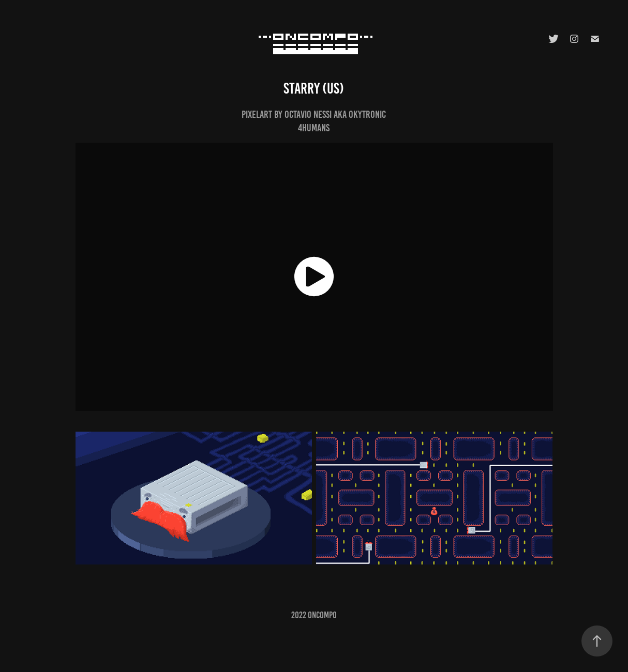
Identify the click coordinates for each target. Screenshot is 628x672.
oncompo (322, 615)
